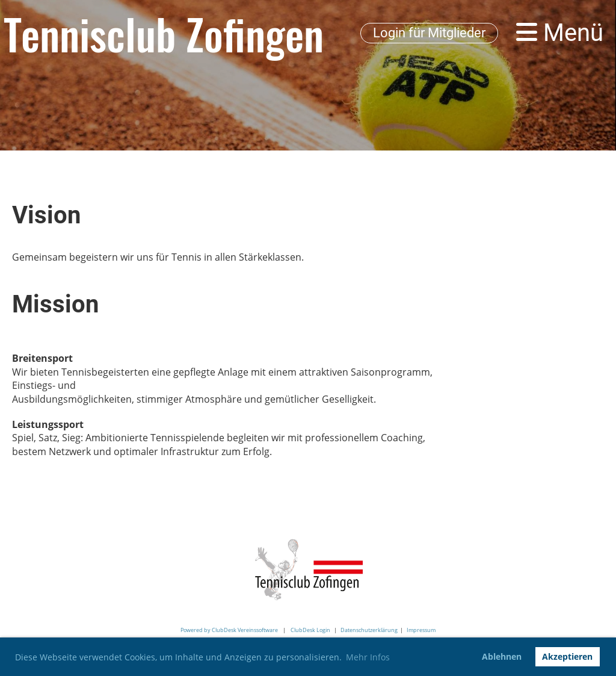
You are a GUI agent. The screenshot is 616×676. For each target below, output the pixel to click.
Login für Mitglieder (429, 33)
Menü (560, 33)
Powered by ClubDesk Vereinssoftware (229, 630)
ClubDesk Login (310, 630)
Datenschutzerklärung (369, 630)
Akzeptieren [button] (567, 656)
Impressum (421, 630)
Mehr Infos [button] (368, 657)
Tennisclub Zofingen (164, 33)
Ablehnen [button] (502, 656)
